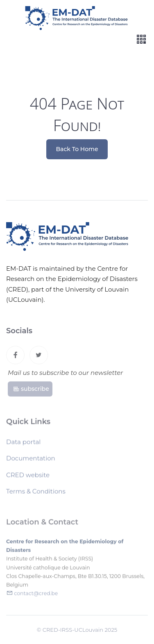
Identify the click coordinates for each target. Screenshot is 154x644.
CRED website (28, 477)
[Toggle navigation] (141, 39)
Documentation (31, 460)
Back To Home (77, 149)
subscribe (31, 390)
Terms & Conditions (36, 493)
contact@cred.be (36, 596)
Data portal (23, 444)
